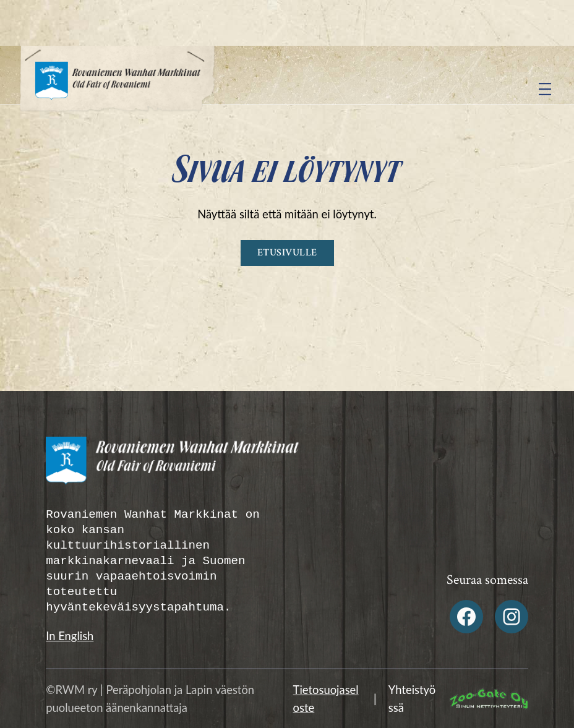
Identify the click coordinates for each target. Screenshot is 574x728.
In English (70, 636)
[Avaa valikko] (545, 89)
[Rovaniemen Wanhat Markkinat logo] (118, 89)
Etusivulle (287, 253)
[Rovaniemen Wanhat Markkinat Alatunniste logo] (163, 466)
